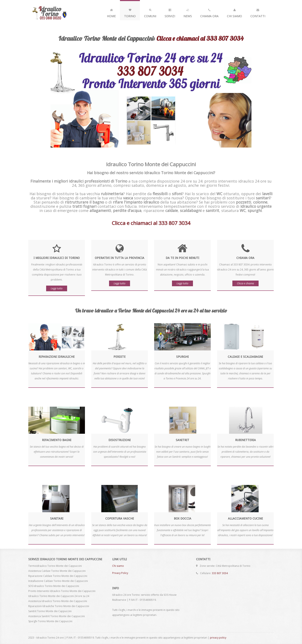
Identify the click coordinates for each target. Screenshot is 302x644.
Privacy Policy (120, 573)
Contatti (258, 12)
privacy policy (218, 638)
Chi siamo (118, 566)
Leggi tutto (57, 288)
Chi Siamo (234, 12)
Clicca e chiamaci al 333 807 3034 (200, 38)
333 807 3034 (220, 573)
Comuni (150, 12)
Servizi (170, 12)
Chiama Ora (209, 12)
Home (111, 12)
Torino (130, 12)
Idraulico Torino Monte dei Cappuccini (58, 13)
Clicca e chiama (245, 283)
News (188, 12)
